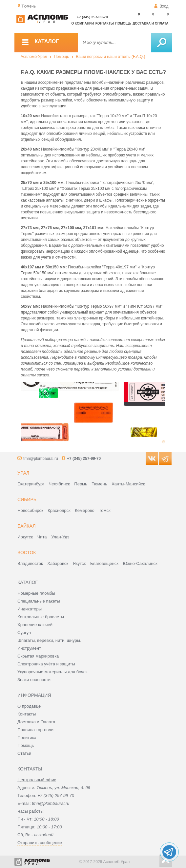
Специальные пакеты (39, 601)
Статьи (24, 753)
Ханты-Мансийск (128, 484)
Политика (27, 738)
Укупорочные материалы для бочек (52, 672)
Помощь (123, 23)
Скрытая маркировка (38, 656)
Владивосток (30, 563)
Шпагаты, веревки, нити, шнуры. (49, 640)
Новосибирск (30, 510)
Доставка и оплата (150, 23)
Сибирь (27, 499)
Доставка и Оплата (36, 722)
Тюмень (99, 484)
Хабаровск (58, 563)
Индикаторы (30, 609)
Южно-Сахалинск (140, 563)
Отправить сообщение (40, 843)
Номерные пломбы (36, 593)
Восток (27, 552)
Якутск (79, 563)
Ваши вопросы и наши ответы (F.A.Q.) (110, 57)
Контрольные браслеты (41, 617)
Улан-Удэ (60, 537)
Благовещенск (104, 563)
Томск (104, 510)
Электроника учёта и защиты (46, 664)
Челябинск (59, 484)
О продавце (29, 706)
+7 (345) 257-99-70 (92, 17)
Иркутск (25, 537)
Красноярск (59, 510)
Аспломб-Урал (34, 57)
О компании (83, 23)
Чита (42, 537)
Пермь (81, 484)
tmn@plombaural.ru (41, 459)
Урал (23, 473)
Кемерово (84, 510)
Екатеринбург (31, 484)
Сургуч (24, 633)
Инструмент (29, 648)
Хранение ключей (35, 625)
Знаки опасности (34, 680)
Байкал (26, 526)
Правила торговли (35, 730)
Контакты (105, 23)
